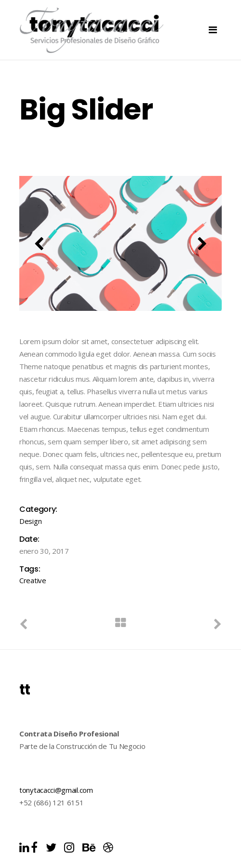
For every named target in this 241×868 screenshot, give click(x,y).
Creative (33, 580)
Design (30, 521)
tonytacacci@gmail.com (56, 790)
